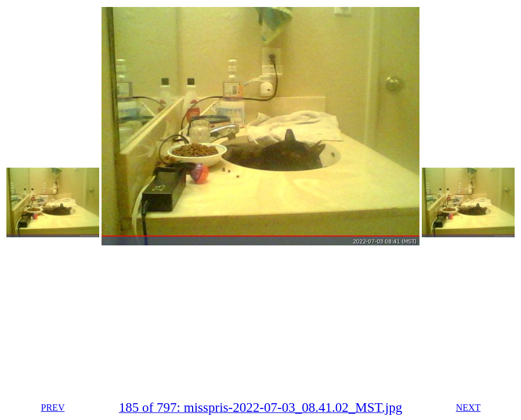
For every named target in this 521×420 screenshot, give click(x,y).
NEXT (468, 408)
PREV (53, 408)
